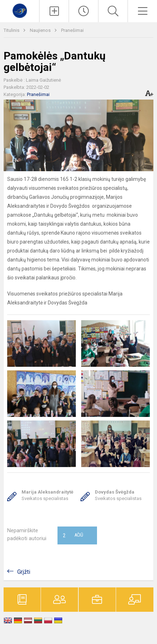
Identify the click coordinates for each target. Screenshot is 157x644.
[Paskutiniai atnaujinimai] (84, 11)
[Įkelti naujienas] (54, 11)
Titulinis (12, 30)
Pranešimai (72, 30)
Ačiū (73, 535)
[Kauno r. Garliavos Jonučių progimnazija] (20, 10)
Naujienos (41, 30)
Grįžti (24, 572)
